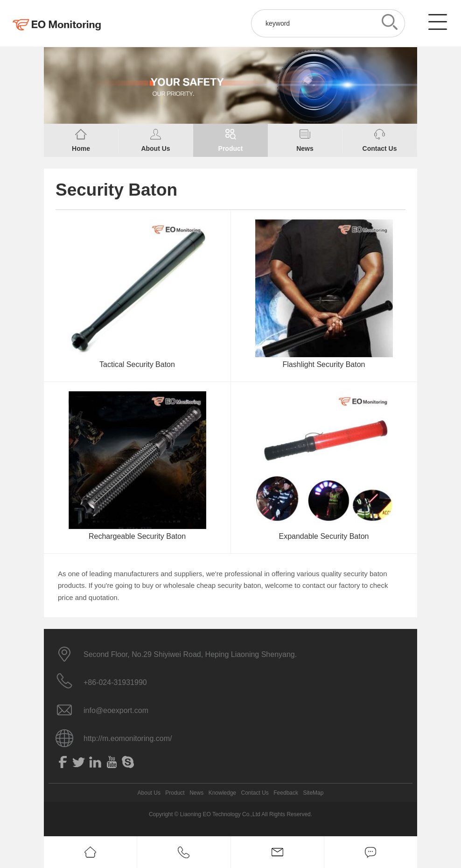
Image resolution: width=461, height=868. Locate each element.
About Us (149, 793)
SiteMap (313, 793)
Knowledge (222, 793)
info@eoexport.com (116, 710)
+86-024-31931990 (115, 682)
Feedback (286, 793)
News (196, 793)
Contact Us (255, 793)
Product (175, 793)
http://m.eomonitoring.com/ (128, 738)
